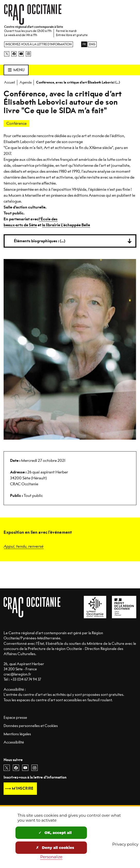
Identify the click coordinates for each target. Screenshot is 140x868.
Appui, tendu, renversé (24, 546)
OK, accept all (55, 833)
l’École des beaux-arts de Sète (31, 222)
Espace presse (15, 718)
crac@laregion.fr (17, 674)
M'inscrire (23, 788)
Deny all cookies (55, 848)
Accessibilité (14, 742)
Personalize (51, 857)
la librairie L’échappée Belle (66, 225)
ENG (92, 44)
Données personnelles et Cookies (31, 726)
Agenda (26, 82)
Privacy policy (125, 844)
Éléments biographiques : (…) (40, 241)
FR (84, 44)
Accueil (10, 82)
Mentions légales (17, 734)
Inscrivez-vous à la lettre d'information (39, 44)
